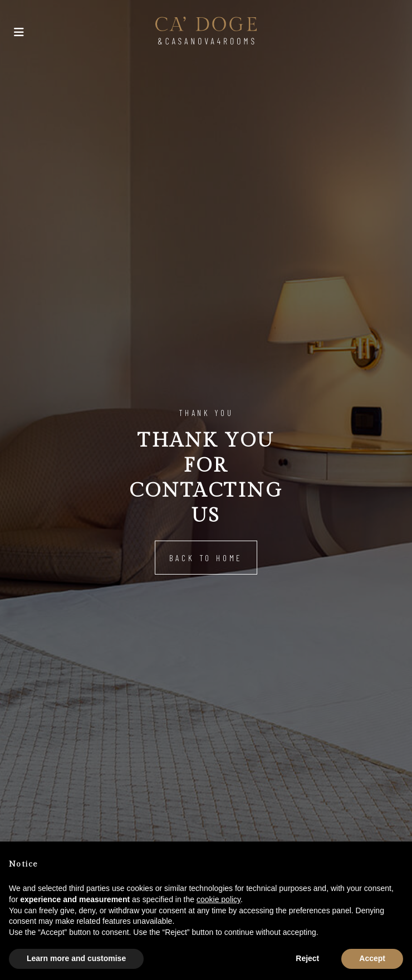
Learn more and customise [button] (76, 958)
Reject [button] (307, 958)
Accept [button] (372, 958)
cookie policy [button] (219, 899)
